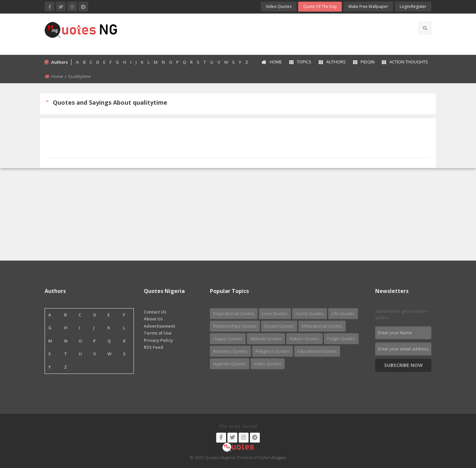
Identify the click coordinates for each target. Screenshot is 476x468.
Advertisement (159, 326)
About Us (153, 319)
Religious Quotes (273, 351)
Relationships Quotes (235, 326)
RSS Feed (154, 347)
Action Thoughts (405, 62)
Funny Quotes (310, 313)
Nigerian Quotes (230, 364)
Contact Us (155, 312)
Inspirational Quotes (234, 313)
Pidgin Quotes (341, 339)
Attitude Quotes (266, 339)
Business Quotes (230, 351)
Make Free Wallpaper (368, 6)
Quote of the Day (320, 6)
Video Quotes (279, 6)
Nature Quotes (304, 339)
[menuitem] (271, 62)
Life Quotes (343, 313)
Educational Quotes (317, 351)
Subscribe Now (403, 365)
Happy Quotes (228, 339)
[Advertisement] (264, 33)
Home (272, 62)
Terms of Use (158, 333)
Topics (300, 62)
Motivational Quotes (322, 326)
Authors (332, 62)
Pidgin (364, 62)
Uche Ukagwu (273, 457)
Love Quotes (275, 313)
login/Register (413, 6)
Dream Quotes (279, 326)
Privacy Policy (158, 340)
